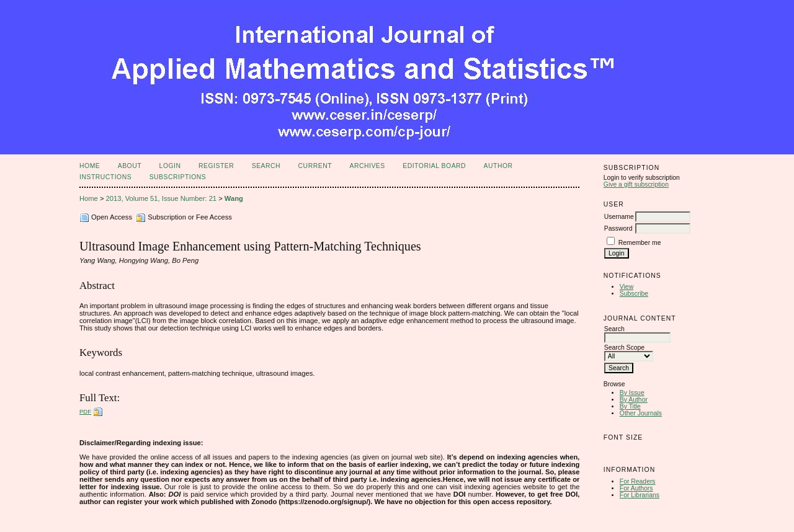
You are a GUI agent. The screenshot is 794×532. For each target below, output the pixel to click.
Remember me (640, 243)
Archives (367, 166)
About (130, 166)
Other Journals (641, 413)
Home (90, 166)
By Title (630, 406)
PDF (85, 411)
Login (170, 166)
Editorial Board (434, 166)
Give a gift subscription (636, 184)
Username (619, 217)
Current (315, 166)
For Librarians (640, 495)
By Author (634, 400)
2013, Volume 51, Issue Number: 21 (162, 198)
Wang (234, 198)
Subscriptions (178, 177)
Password (618, 228)
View (627, 287)
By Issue (632, 393)
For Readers (638, 481)
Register (216, 166)
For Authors (636, 488)
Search (266, 166)
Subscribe (634, 294)
